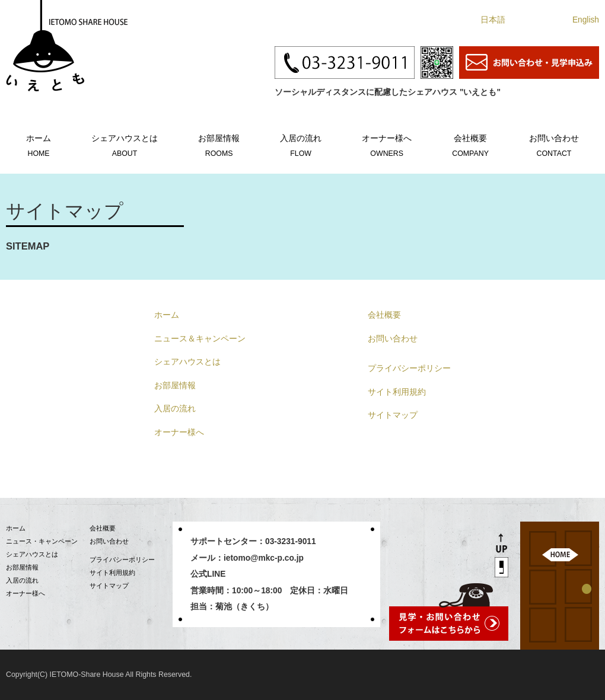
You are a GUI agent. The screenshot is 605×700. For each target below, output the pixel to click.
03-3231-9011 (291, 541)
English (586, 20)
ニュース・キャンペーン (42, 541)
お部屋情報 (219, 144)
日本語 (493, 20)
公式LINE (208, 574)
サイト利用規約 (397, 392)
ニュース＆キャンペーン (200, 339)
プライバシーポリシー (409, 368)
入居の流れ (301, 144)
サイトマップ (393, 415)
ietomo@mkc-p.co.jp (264, 558)
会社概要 (470, 144)
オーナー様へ (387, 144)
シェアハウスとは (125, 144)
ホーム (39, 144)
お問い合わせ (554, 144)
